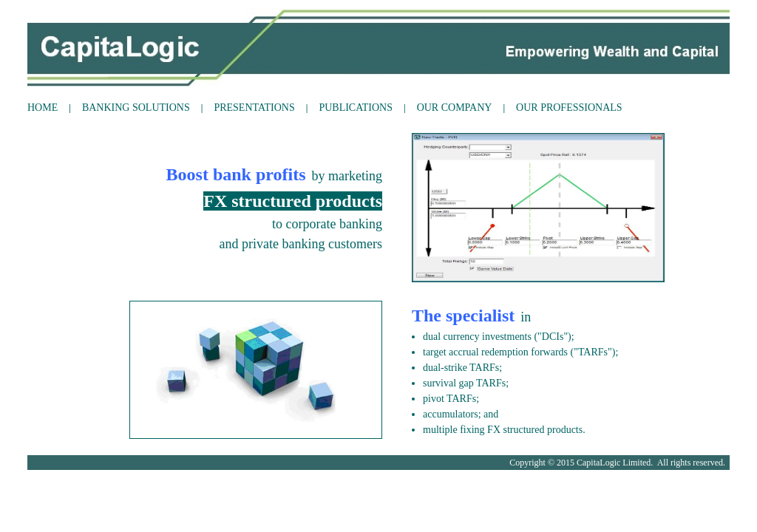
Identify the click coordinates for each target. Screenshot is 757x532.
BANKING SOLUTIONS (136, 108)
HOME (43, 108)
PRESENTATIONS (254, 108)
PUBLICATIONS (356, 108)
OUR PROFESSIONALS (569, 108)
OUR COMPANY (455, 108)
